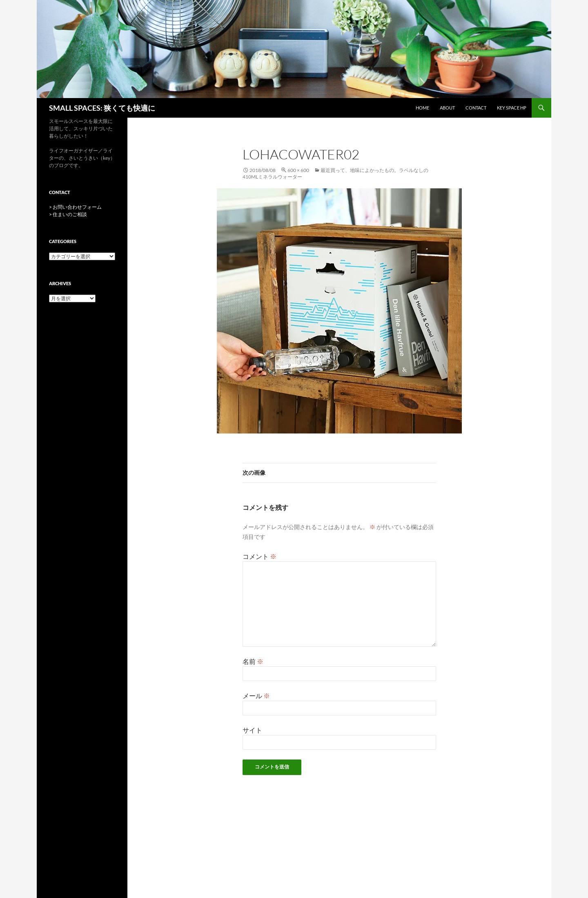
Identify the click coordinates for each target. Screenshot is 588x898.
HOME (422, 108)
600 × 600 (298, 170)
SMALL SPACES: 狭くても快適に (102, 108)
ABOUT (447, 108)
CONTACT (476, 108)
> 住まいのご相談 (68, 214)
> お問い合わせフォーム (75, 207)
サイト (252, 730)
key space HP (512, 108)
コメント (259, 556)
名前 (253, 661)
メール (256, 696)
